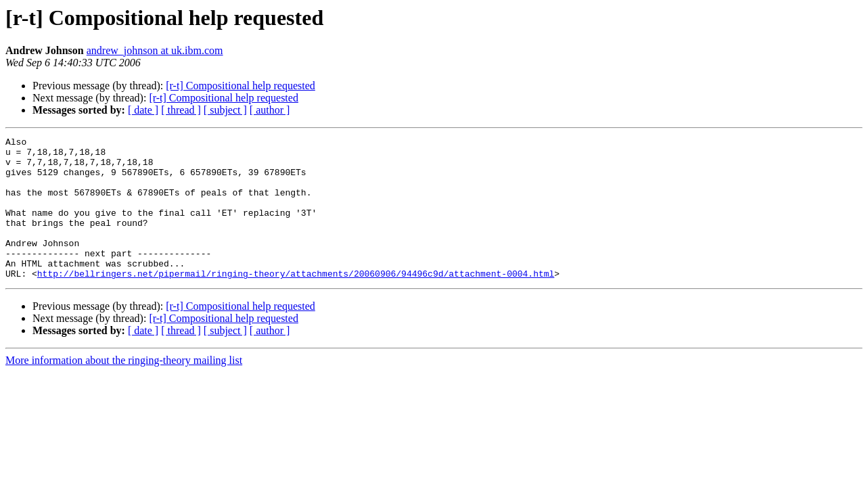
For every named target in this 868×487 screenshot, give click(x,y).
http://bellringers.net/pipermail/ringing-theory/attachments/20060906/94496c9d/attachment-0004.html (296, 302)
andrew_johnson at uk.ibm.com (155, 50)
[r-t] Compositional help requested (241, 86)
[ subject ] (225, 110)
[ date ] (143, 110)
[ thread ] (181, 110)
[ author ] (270, 110)
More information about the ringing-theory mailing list (124, 389)
